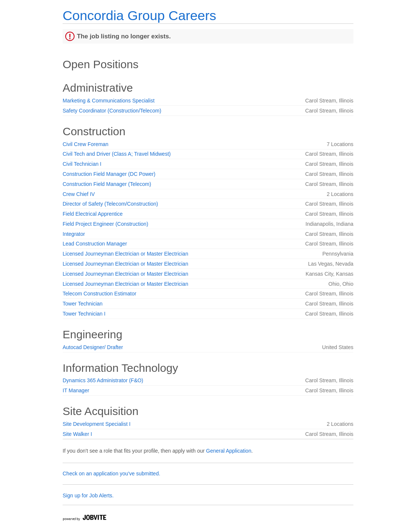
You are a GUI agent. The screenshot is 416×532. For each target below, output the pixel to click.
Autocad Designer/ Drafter (93, 347)
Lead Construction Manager (95, 244)
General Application (229, 451)
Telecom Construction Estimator (100, 294)
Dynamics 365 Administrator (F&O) (103, 380)
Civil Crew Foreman (86, 144)
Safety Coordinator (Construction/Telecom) (112, 111)
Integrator (74, 234)
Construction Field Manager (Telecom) (107, 184)
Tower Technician (83, 304)
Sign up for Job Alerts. (88, 495)
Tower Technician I (84, 314)
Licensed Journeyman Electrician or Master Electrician (125, 254)
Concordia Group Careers (139, 15)
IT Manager (76, 390)
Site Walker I (77, 434)
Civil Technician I (82, 164)
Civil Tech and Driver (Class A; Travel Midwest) (117, 154)
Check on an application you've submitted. (111, 474)
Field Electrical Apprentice (93, 214)
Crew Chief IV (79, 194)
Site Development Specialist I (97, 424)
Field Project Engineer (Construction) (105, 224)
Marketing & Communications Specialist (109, 101)
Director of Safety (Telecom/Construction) (110, 204)
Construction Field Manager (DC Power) (109, 174)
